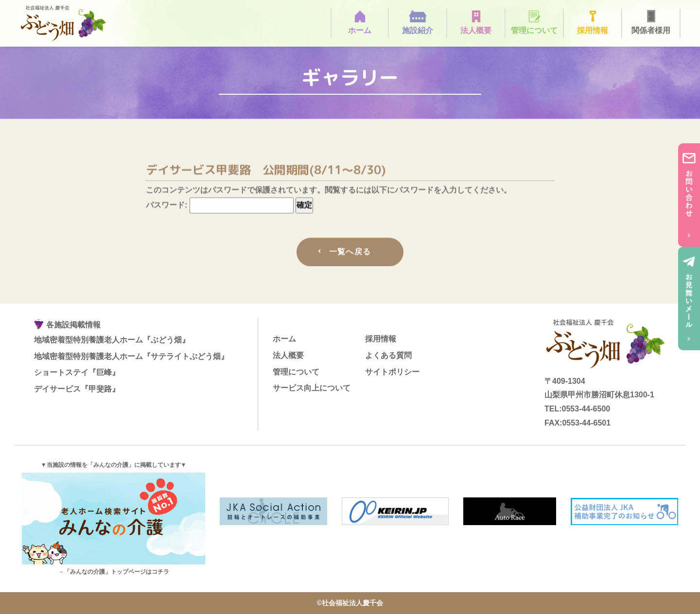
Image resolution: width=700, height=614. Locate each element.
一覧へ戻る (350, 253)
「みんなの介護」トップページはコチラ (117, 572)
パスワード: (220, 207)
